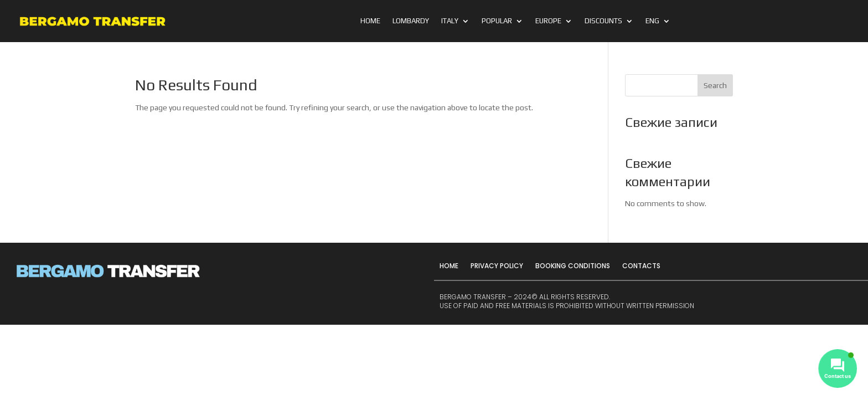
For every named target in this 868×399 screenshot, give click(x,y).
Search (715, 85)
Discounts (603, 21)
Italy (450, 21)
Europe (548, 21)
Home (370, 21)
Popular (497, 21)
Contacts (641, 265)
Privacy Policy (497, 265)
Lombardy (411, 21)
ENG (652, 21)
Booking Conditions (573, 265)
